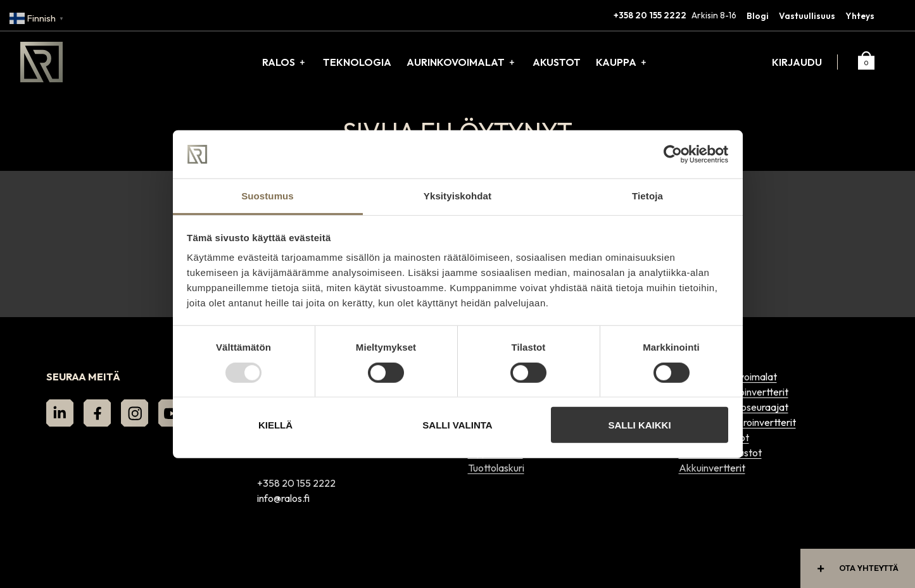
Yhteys (860, 16)
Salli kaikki (639, 425)
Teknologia (357, 62)
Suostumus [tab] (268, 196)
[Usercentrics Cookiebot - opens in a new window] (673, 154)
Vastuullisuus (807, 16)
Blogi (758, 16)
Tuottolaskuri (496, 468)
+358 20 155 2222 (650, 15)
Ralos (279, 62)
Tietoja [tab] (647, 196)
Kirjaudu (797, 62)
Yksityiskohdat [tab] (458, 196)
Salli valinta (457, 425)
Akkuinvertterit (712, 468)
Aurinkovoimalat (456, 62)
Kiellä (275, 425)
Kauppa (616, 62)
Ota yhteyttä (855, 568)
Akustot (557, 62)
